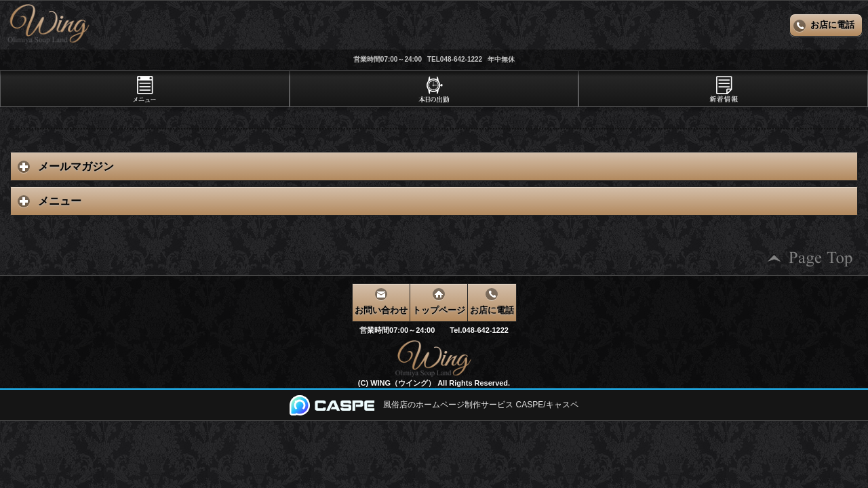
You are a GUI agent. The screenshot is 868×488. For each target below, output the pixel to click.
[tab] (145, 89)
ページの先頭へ (810, 259)
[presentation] (145, 89)
